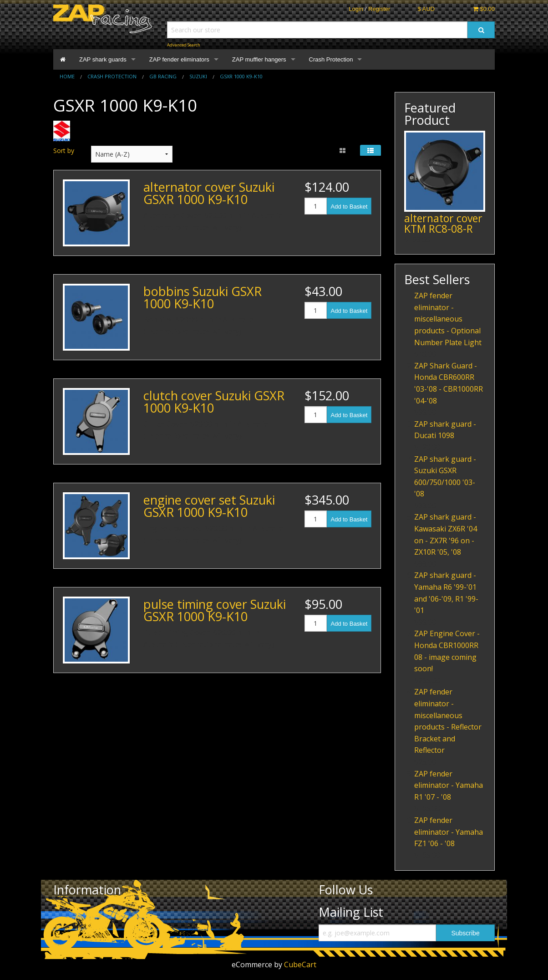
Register (379, 9)
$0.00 (484, 9)
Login (356, 9)
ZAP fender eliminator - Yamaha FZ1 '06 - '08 (449, 832)
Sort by (64, 151)
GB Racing (163, 76)
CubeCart (300, 965)
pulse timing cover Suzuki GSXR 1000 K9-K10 (215, 610)
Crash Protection (331, 59)
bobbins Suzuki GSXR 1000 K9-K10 (203, 297)
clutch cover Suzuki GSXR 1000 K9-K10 (214, 402)
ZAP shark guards (103, 59)
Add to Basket (349, 207)
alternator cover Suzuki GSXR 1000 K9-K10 (209, 193)
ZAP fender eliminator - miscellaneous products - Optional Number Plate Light (448, 319)
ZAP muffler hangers (259, 59)
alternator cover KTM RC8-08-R (443, 223)
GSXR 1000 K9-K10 (241, 76)
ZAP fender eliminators (179, 59)
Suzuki (198, 76)
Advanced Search (184, 45)
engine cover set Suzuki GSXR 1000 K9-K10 (209, 506)
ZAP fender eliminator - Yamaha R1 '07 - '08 (449, 785)
